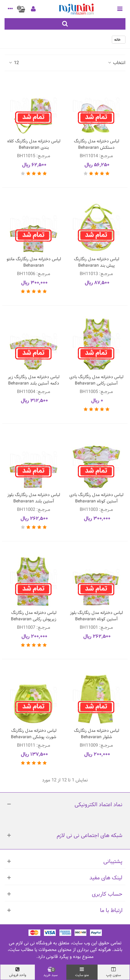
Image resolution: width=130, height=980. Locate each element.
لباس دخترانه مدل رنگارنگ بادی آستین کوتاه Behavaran (96, 498)
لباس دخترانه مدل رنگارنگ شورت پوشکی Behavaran (34, 734)
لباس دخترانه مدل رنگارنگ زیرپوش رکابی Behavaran (34, 616)
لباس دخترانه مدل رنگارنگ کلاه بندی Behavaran (34, 144)
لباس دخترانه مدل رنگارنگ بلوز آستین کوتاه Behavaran (96, 616)
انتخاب (116, 63)
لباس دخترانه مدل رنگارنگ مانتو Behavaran (34, 262)
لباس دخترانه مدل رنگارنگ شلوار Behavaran (97, 734)
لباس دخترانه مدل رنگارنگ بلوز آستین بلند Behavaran (34, 498)
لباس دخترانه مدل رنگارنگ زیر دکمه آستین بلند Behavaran (34, 380)
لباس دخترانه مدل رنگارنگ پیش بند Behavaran (97, 262)
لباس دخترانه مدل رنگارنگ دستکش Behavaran (97, 144)
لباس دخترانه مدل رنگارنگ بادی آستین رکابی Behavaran (96, 380)
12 (13, 63)
